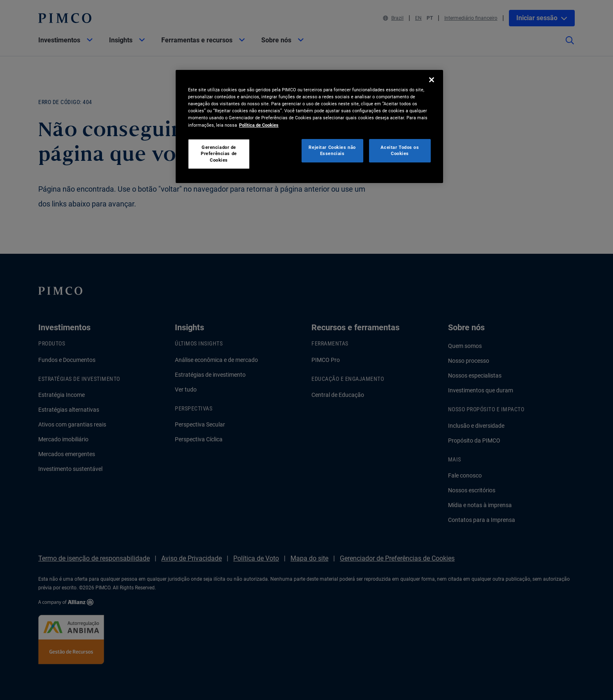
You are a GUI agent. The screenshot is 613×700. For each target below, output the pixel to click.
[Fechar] (432, 80)
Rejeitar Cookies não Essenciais (332, 151)
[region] (309, 126)
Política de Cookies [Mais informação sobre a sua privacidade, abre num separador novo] (259, 125)
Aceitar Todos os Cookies (400, 151)
